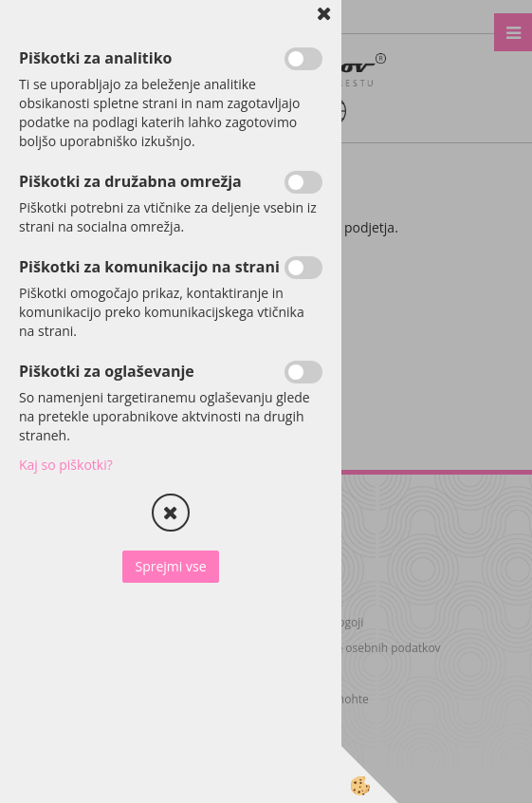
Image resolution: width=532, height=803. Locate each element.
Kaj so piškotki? (66, 465)
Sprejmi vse (170, 566)
